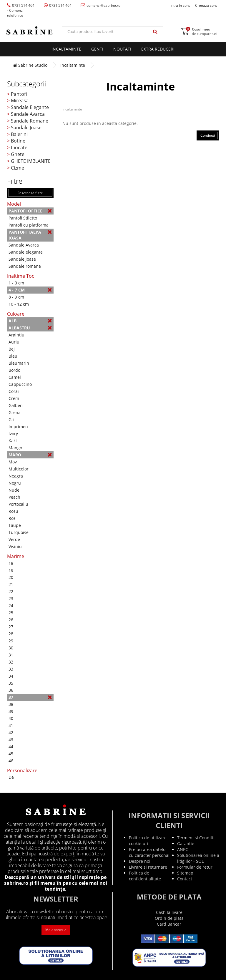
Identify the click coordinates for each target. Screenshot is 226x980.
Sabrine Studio (30, 65)
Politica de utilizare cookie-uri (148, 841)
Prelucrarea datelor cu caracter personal (149, 852)
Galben (16, 405)
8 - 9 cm (16, 297)
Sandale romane (25, 266)
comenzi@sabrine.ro (100, 5)
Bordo (14, 370)
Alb (30, 321)
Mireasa (20, 100)
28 (11, 634)
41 (11, 725)
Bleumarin (19, 363)
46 (11, 761)
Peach (14, 497)
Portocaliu (18, 504)
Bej (12, 349)
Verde (14, 539)
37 (30, 697)
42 (11, 732)
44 (11, 747)
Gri (11, 419)
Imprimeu (18, 427)
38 (11, 704)
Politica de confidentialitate (145, 876)
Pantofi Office (30, 211)
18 (11, 563)
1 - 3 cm (16, 283)
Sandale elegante (26, 252)
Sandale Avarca (28, 114)
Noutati (122, 49)
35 (11, 683)
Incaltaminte (66, 49)
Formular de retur (195, 867)
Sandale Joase (26, 128)
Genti (97, 49)
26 (11, 620)
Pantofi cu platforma (29, 225)
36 (11, 690)
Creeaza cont (206, 5)
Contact (185, 879)
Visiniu (15, 546)
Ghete (18, 154)
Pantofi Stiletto (23, 218)
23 (11, 598)
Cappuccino (20, 384)
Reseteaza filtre (30, 193)
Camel (15, 377)
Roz (12, 518)
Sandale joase (22, 259)
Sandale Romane (30, 121)
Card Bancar (169, 924)
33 (11, 669)
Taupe (15, 525)
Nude (14, 490)
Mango (15, 448)
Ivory (13, 434)
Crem (14, 398)
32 (11, 662)
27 (11, 627)
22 (11, 591)
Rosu (13, 511)
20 (11, 577)
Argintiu (16, 335)
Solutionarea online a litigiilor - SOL (198, 858)
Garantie (186, 844)
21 (11, 584)
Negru (15, 483)
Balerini (19, 134)
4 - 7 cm (30, 290)
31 (11, 655)
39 (11, 711)
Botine (18, 141)
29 (11, 641)
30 (11, 648)
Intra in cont (180, 5)
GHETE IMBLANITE (31, 161)
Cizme (18, 168)
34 (11, 676)
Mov (13, 462)
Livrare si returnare (148, 867)
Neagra (16, 476)
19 (11, 570)
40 (11, 718)
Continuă (208, 135)
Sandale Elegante (30, 107)
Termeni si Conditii (196, 838)
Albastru (30, 328)
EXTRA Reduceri (158, 49)
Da (11, 777)
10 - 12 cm (19, 304)
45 (11, 754)
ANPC (183, 849)
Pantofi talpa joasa (30, 235)
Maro (30, 455)
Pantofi (19, 94)
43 (11, 739)
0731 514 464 (21, 10)
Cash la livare (169, 912)
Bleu (13, 356)
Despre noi (140, 861)
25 (11, 613)
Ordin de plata (169, 918)
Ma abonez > (56, 930)
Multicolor (19, 469)
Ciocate (19, 148)
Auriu (14, 342)
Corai (14, 391)
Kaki (13, 441)
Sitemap (185, 873)
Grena (15, 412)
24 (11, 605)
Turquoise (19, 532)
